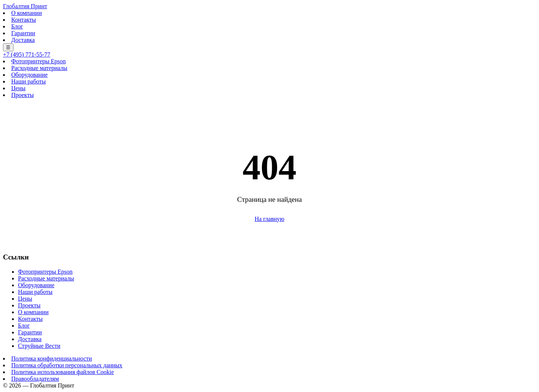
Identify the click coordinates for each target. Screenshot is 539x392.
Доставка (23, 40)
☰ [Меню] (8, 47)
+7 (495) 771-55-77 (27, 54)
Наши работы (28, 81)
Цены (18, 88)
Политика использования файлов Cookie (63, 372)
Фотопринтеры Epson (39, 61)
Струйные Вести (39, 346)
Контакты (24, 20)
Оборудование (29, 75)
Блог (17, 26)
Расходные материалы (39, 68)
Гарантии (23, 33)
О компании (27, 13)
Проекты (22, 95)
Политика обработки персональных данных (67, 365)
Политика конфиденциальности (52, 358)
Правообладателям (35, 379)
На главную (269, 219)
